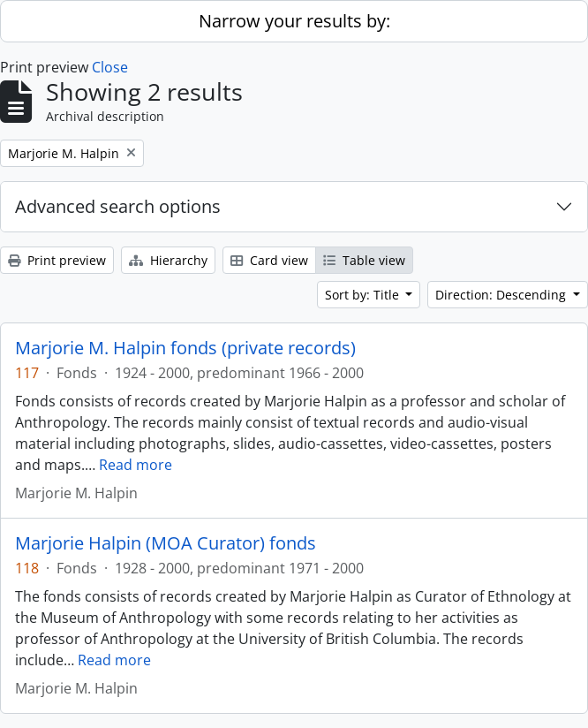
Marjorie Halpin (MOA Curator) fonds (166, 543)
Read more (136, 465)
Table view (364, 260)
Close (110, 67)
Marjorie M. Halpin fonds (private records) (185, 348)
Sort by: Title (364, 295)
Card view (269, 260)
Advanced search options (118, 206)
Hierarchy (168, 260)
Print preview (57, 260)
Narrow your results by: (294, 21)
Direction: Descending (502, 295)
